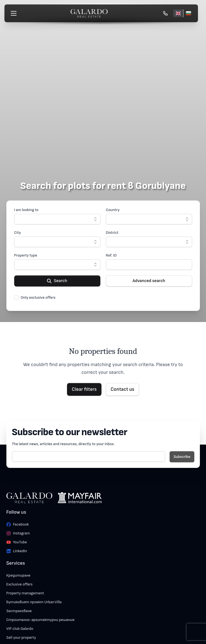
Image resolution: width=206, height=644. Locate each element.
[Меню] (14, 13)
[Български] (188, 13)
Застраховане (19, 611)
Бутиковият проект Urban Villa (34, 602)
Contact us (122, 389)
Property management (25, 593)
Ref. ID (111, 255)
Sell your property (21, 637)
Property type (26, 255)
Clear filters (84, 389)
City (18, 233)
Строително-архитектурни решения (40, 620)
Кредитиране (18, 575)
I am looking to (26, 210)
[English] (178, 13)
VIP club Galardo (20, 629)
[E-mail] (89, 457)
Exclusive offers (20, 584)
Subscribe (182, 457)
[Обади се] (165, 13)
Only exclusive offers (38, 297)
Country (113, 210)
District (112, 233)
